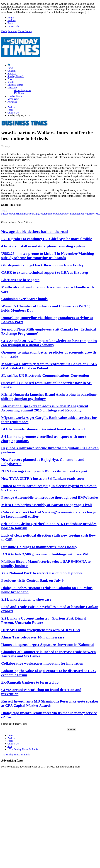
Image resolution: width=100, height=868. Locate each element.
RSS (10, 746)
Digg (36, 214)
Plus (10, 79)
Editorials (12, 31)
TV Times (19, 93)
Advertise (12, 102)
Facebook (6, 214)
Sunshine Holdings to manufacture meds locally (39, 547)
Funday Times (15, 96)
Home (11, 18)
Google (42, 214)
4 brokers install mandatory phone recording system (43, 246)
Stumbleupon (53, 214)
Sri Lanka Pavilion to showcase (26, 599)
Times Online (25, 31)
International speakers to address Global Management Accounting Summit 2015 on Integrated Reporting (45, 408)
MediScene (13, 99)
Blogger (87, 214)
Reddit (63, 214)
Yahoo (80, 214)
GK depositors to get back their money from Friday (42, 265)
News (10, 68)
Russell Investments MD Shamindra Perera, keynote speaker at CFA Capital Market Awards (50, 703)
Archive (12, 20)
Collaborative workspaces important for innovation (42, 663)
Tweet (4, 211)
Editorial (12, 74)
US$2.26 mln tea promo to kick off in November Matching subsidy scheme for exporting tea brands (48, 256)
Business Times (15, 85)
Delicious (29, 214)
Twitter (15, 214)
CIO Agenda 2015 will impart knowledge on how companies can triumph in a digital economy (49, 343)
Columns (12, 71)
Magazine (12, 88)
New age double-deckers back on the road (34, 232)
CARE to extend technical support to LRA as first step (45, 272)
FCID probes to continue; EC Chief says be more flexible (47, 239)
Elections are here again (20, 280)
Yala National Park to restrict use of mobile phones (42, 573)
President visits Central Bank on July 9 (32, 580)
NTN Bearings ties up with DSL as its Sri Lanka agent (44, 471)
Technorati (71, 214)
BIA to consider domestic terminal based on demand (43, 429)
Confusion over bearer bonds (24, 299)
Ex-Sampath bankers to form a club (30, 682)
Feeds (10, 23)
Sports (11, 82)
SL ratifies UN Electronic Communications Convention (45, 375)
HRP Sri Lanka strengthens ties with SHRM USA (41, 630)
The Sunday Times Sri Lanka (23, 749)
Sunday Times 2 (16, 76)
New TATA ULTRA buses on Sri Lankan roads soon (43, 478)
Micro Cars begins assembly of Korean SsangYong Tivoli (46, 505)
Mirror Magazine (22, 90)
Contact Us (13, 26)
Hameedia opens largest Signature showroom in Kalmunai (48, 645)
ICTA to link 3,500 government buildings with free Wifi (45, 554)
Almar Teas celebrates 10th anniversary (33, 637)
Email (21, 214)
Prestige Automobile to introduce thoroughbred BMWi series (50, 497)
